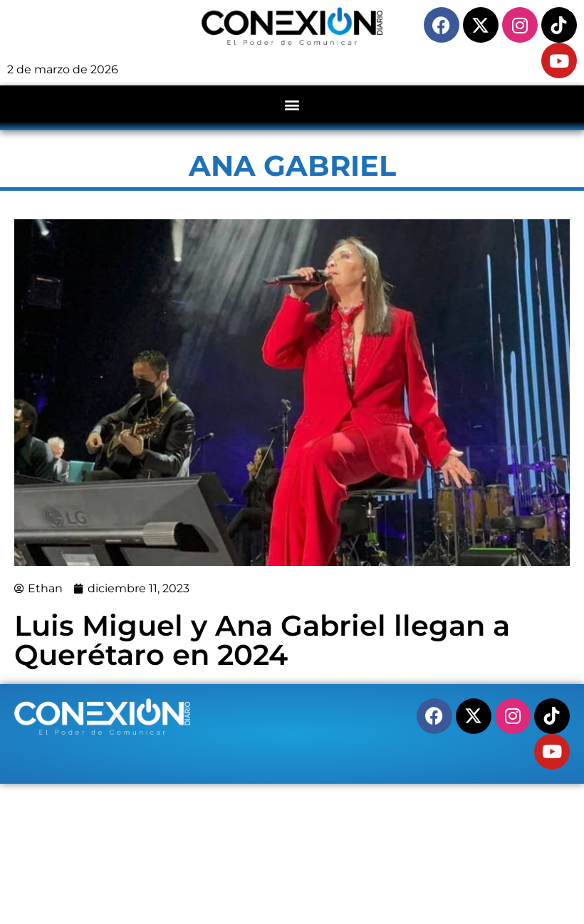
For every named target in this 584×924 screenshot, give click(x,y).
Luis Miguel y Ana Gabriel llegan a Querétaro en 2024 (262, 640)
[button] (292, 104)
